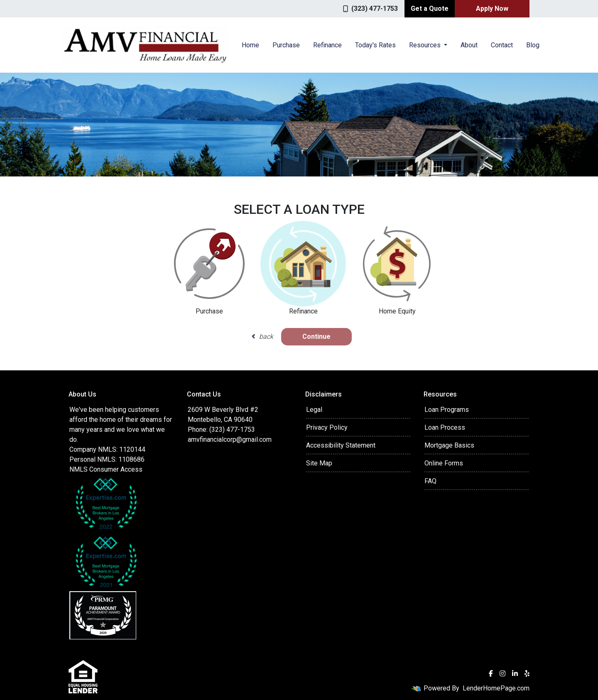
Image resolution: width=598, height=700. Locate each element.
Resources (426, 45)
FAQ (430, 481)
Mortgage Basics (449, 445)
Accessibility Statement (341, 445)
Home (250, 45)
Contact (502, 45)
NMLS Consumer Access (106, 469)
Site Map (319, 463)
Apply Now (492, 9)
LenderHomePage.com (496, 688)
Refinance (327, 45)
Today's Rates (375, 45)
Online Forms (444, 463)
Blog (533, 45)
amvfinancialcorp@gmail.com (230, 439)
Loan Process (445, 427)
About (469, 45)
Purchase (286, 45)
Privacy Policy (327, 427)
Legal (314, 410)
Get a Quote (430, 9)
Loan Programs (447, 410)
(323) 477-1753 (370, 9)
